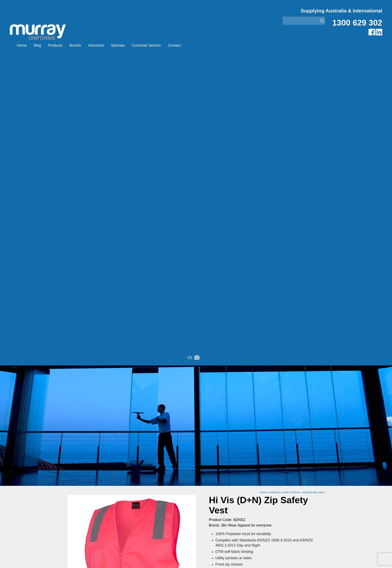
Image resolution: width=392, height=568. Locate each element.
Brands (75, 45)
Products (55, 45)
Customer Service (146, 45)
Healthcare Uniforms (211, 469)
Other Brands (141, 474)
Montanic (138, 469)
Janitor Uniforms (208, 474)
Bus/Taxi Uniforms (209, 464)
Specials (118, 45)
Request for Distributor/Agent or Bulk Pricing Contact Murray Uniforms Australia (196, 406)
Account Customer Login (85, 495)
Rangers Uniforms (209, 480)
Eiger (135, 464)
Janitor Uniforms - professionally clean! (303, 183)
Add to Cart (243, 320)
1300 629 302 (357, 23)
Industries (96, 45)
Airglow (137, 459)
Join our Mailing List (196, 426)
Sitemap (142, 526)
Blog (37, 45)
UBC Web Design (169, 526)
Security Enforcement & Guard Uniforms (225, 485)
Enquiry (242, 333)
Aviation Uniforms (209, 459)
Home (22, 45)
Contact (174, 45)
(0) (194, 45)
